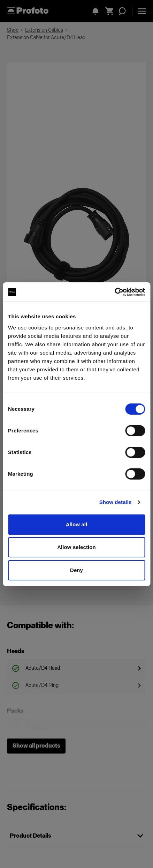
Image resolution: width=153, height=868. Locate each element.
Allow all (77, 524)
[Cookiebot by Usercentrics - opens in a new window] (114, 292)
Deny (76, 570)
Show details (116, 502)
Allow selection (76, 547)
